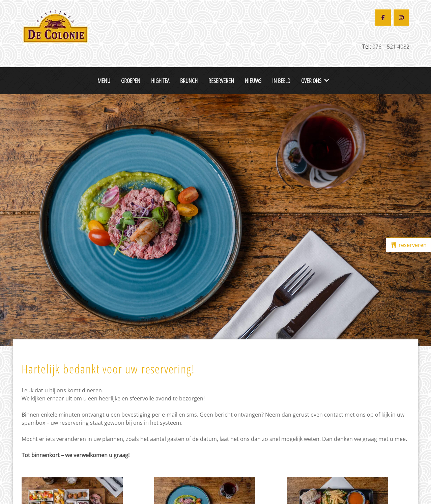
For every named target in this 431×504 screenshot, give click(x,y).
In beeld (281, 80)
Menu (104, 80)
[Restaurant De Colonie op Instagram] (401, 18)
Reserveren (221, 80)
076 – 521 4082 (391, 47)
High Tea (160, 80)
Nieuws (253, 80)
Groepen (131, 80)
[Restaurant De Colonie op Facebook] (383, 18)
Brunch (189, 80)
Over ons (311, 80)
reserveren (408, 245)
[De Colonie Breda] (55, 25)
